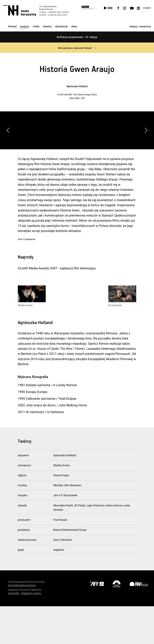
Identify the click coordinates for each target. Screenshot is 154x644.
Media (36, 27)
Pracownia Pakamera (30, 628)
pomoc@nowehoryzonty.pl (22, 623)
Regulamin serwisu (31, 631)
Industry (47, 27)
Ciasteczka (14, 631)
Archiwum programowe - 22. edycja (77, 37)
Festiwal (12, 27)
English (147, 8)
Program (25, 27)
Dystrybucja (61, 27)
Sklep (74, 27)
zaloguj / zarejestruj (140, 27)
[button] (146, 149)
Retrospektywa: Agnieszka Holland (74, 48)
